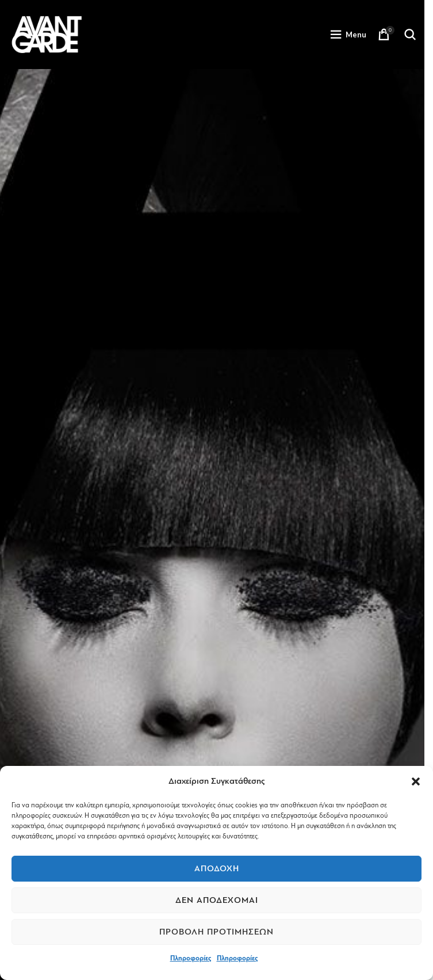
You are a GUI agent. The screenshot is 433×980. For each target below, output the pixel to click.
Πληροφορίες (191, 958)
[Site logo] (47, 34)
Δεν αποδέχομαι (217, 900)
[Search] (410, 35)
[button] (416, 781)
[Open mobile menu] (348, 35)
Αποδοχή (217, 869)
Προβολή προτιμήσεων (217, 932)
